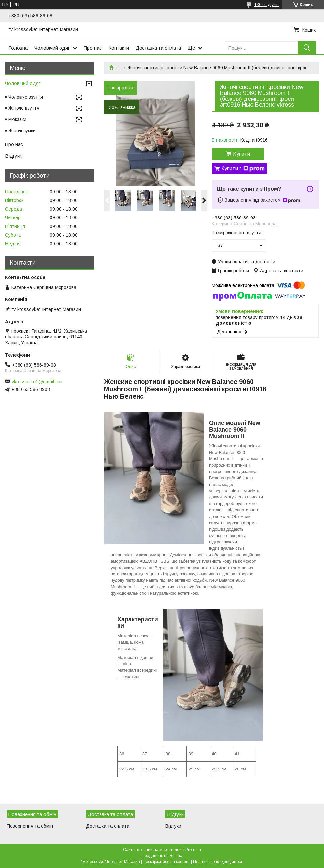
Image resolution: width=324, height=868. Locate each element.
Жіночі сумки (22, 131)
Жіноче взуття (24, 108)
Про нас (93, 48)
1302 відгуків (266, 5)
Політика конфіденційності (218, 862)
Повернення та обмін (30, 826)
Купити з (243, 169)
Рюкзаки (17, 119)
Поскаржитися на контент (166, 862)
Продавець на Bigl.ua (162, 856)
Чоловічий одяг (52, 48)
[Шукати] (307, 48)
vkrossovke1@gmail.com (38, 382)
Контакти (119, 48)
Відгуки (13, 156)
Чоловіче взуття (26, 97)
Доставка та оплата (158, 48)
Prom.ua (193, 850)
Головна (18, 48)
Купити (242, 154)
